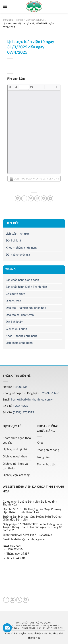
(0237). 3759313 (23, 412)
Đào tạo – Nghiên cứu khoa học (26, 308)
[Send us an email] (13, 600)
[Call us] (19, 600)
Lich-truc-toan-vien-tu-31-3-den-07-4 (34, 179)
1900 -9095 (20, 406)
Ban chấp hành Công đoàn (22, 280)
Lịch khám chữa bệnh (19, 343)
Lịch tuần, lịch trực (18, 234)
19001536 (21, 387)
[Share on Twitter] (31, 198)
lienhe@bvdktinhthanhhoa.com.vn (33, 400)
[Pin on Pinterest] (44, 198)
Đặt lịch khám (14, 241)
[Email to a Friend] (37, 198)
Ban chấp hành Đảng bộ (24, 626)
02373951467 (50, 393)
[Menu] (5, 6)
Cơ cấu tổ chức (15, 294)
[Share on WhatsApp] (18, 198)
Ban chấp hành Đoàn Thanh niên (26, 287)
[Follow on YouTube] (26, 600)
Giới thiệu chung (16, 329)
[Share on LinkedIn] (50, 198)
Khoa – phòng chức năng (21, 248)
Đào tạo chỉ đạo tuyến (20, 315)
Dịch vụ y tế (13, 301)
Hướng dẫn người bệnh (20, 628)
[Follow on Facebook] (6, 600)
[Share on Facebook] (24, 198)
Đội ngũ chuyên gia (18, 255)
